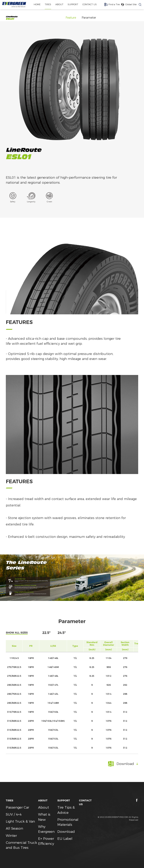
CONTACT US (90, 4)
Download (66, 832)
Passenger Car (17, 807)
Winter (11, 836)
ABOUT (59, 4)
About (44, 807)
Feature (71, 18)
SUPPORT (73, 4)
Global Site (131, 4)
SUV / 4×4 (14, 814)
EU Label (65, 839)
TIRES (48, 4)
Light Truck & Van (20, 821)
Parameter (89, 18)
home (37, 4)
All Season (14, 828)
